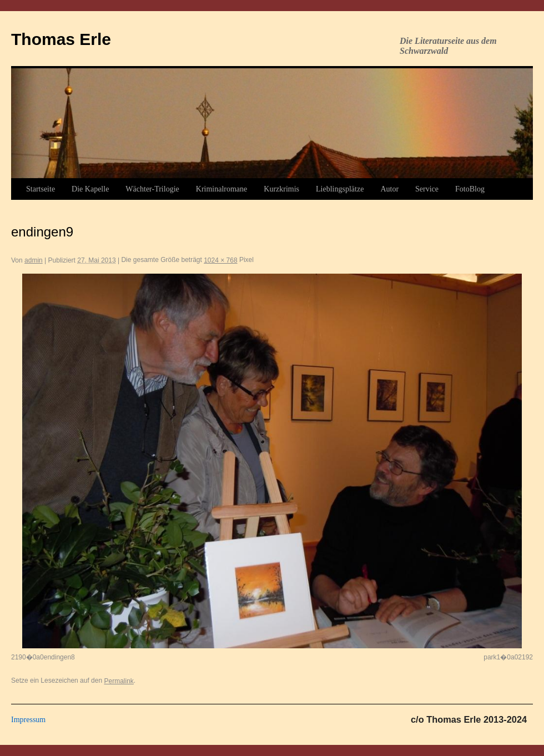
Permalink (119, 681)
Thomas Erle (61, 39)
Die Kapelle (90, 189)
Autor (389, 189)
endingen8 (59, 657)
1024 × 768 (220, 260)
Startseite (41, 189)
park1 (492, 657)
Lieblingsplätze (340, 189)
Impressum (28, 720)
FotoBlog (470, 189)
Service (427, 189)
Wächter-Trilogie (152, 189)
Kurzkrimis (281, 189)
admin (34, 260)
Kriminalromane (222, 189)
